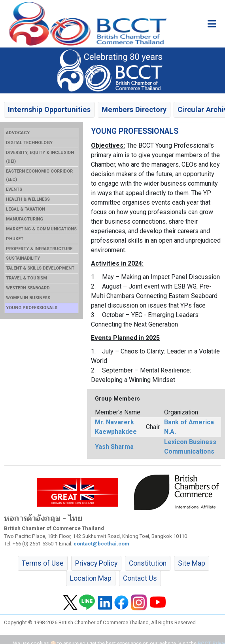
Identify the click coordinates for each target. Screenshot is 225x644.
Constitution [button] (148, 563)
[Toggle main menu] (212, 24)
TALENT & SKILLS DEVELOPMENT (40, 268)
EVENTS (14, 189)
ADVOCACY (18, 133)
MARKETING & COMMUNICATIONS (41, 229)
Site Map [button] (192, 563)
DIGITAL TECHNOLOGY (29, 143)
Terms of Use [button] (43, 563)
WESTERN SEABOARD (28, 288)
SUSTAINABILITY (23, 258)
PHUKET (15, 239)
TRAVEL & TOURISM (26, 278)
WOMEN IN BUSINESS (28, 298)
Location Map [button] (91, 578)
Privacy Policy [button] (96, 563)
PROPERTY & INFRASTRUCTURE (39, 249)
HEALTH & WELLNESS (28, 199)
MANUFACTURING (25, 219)
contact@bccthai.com (101, 544)
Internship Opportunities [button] (49, 109)
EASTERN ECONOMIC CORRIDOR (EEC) (39, 176)
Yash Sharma (114, 447)
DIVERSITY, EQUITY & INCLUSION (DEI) (40, 157)
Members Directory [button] (134, 109)
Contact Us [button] (140, 578)
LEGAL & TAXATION (26, 209)
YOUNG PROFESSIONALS (32, 308)
